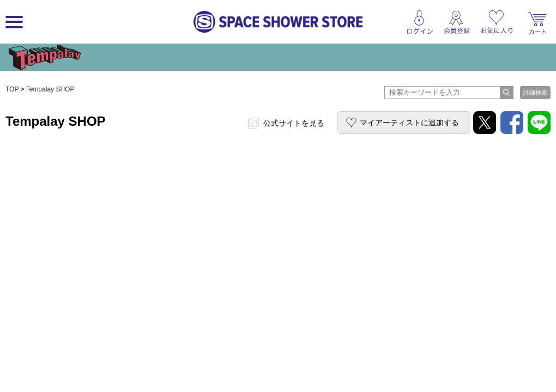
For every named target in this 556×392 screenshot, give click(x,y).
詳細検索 (535, 93)
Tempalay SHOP (50, 89)
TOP (12, 89)
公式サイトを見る (294, 123)
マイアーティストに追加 (409, 122)
